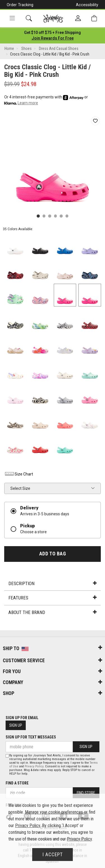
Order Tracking (20, 5)
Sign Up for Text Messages (31, 737)
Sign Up (16, 725)
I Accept (53, 855)
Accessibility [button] (87, 5)
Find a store (17, 783)
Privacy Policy (34, 766)
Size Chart (19, 474)
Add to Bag (53, 554)
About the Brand (52, 612)
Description (52, 583)
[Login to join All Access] (53, 33)
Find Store (86, 793)
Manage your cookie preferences (54, 812)
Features (52, 598)
